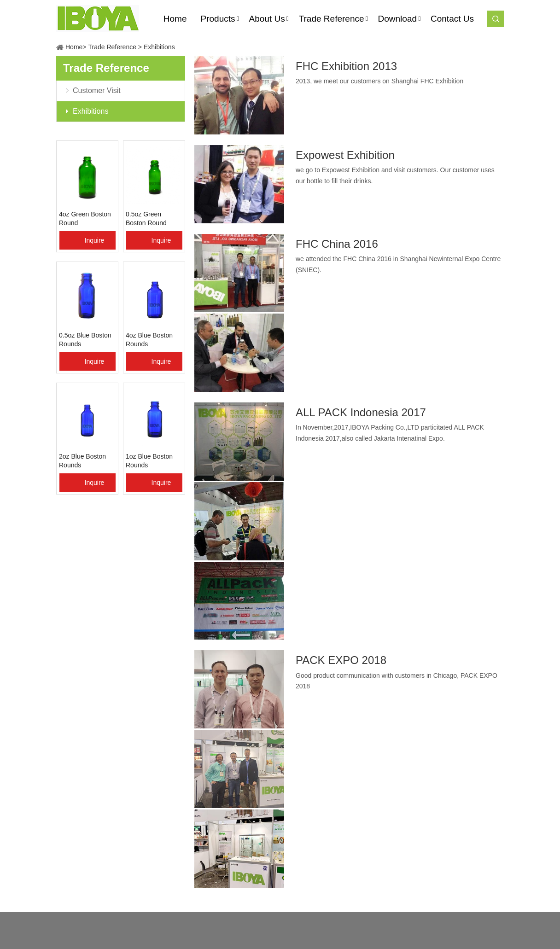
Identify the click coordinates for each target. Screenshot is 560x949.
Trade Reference (112, 47)
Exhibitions (159, 47)
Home (74, 47)
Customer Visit (97, 90)
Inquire (95, 240)
